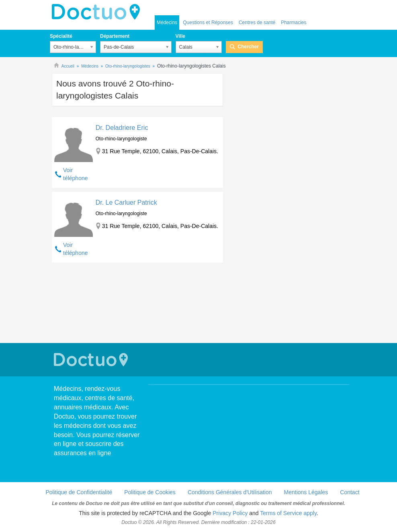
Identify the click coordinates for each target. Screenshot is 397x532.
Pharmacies (294, 23)
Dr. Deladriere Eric (122, 128)
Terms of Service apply (288, 513)
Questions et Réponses (208, 23)
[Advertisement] (137, 304)
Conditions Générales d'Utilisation (230, 492)
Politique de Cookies (150, 492)
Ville (180, 36)
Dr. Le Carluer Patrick (126, 202)
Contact (350, 492)
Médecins (167, 23)
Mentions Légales (306, 492)
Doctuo (98, 12)
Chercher (249, 47)
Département (115, 36)
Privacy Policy (230, 513)
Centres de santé (257, 23)
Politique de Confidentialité (79, 492)
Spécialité (61, 36)
